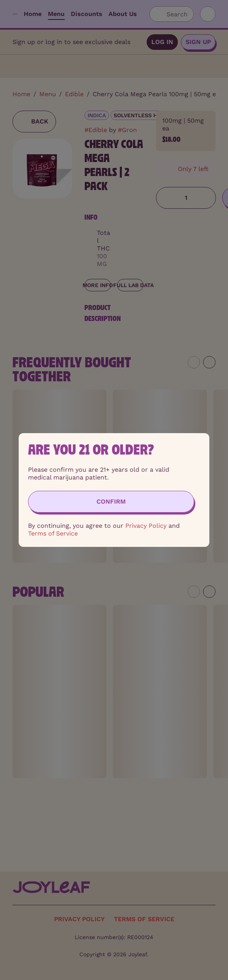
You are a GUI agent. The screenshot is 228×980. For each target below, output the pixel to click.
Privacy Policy (146, 526)
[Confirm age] (111, 502)
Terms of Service (53, 533)
